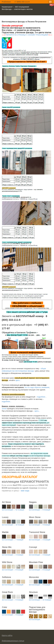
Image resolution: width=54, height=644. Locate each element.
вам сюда (25, 491)
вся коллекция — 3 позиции (13, 555)
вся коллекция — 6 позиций (40, 510)
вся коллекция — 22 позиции (40, 600)
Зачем (4, 409)
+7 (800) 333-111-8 (22, 2)
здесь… (18, 380)
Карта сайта (7, 635)
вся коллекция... (35, 619)
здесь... (37, 411)
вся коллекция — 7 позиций (13, 540)
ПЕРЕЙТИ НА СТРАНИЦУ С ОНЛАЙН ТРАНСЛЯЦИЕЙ (27, 35)
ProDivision (6, 2)
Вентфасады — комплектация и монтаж (17, 9)
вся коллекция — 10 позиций (13, 525)
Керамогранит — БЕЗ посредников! (15, 7)
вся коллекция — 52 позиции (13, 510)
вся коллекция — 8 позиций (13, 570)
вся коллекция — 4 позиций (40, 540)
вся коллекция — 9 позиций (40, 525)
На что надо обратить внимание (37, 387)
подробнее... (42, 397)
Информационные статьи (13, 641)
